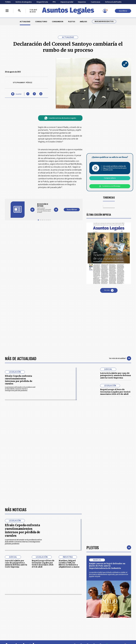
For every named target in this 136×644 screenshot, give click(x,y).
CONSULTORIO (41, 22)
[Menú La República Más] (7, 11)
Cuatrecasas (96, 2)
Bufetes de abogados (24, 2)
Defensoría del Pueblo (113, 2)
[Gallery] (44, 208)
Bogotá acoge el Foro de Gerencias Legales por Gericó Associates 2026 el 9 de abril (115, 392)
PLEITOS (72, 22)
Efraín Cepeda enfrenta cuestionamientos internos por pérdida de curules (19, 380)
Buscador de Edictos (104, 22)
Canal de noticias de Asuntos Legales (60, 118)
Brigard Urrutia (42, 2)
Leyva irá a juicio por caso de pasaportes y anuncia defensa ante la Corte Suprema (115, 375)
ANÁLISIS (83, 22)
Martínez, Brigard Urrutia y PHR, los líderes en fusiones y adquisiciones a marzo (69, 564)
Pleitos (93, 547)
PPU (54, 2)
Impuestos (82, 2)
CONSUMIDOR (58, 22)
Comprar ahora (110, 178)
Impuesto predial (67, 2)
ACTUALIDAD (25, 22)
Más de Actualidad (21, 358)
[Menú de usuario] (105, 11)
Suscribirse (123, 11)
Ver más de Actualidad (120, 358)
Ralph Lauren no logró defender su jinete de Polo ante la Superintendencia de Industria (107, 566)
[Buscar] (19, 11)
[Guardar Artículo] (16, 94)
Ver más (109, 290)
